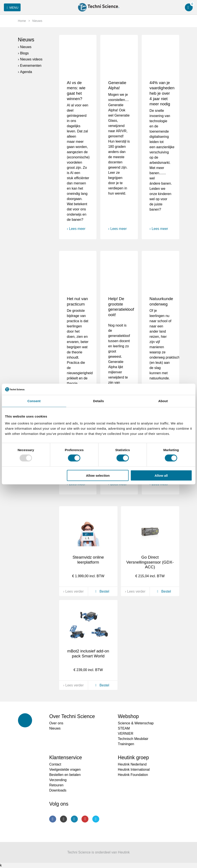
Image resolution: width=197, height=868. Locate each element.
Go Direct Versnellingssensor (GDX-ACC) (150, 562)
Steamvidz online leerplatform (88, 560)
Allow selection (98, 475)
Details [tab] (99, 401)
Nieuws (26, 40)
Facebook (53, 819)
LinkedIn (74, 819)
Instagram (63, 819)
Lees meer (77, 229)
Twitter (96, 819)
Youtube (85, 819)
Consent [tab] (34, 401)
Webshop (128, 716)
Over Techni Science (72, 716)
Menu (12, 8)
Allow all (161, 475)
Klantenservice (66, 757)
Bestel (102, 591)
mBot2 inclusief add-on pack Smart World (88, 653)
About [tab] (163, 401)
